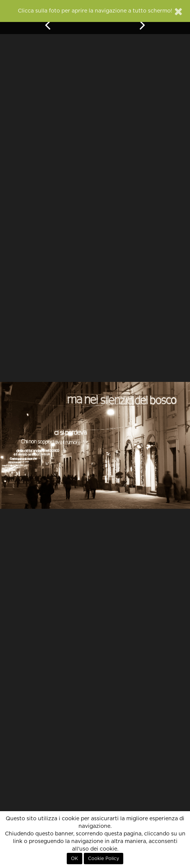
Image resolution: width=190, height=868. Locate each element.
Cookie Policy (104, 859)
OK (75, 859)
